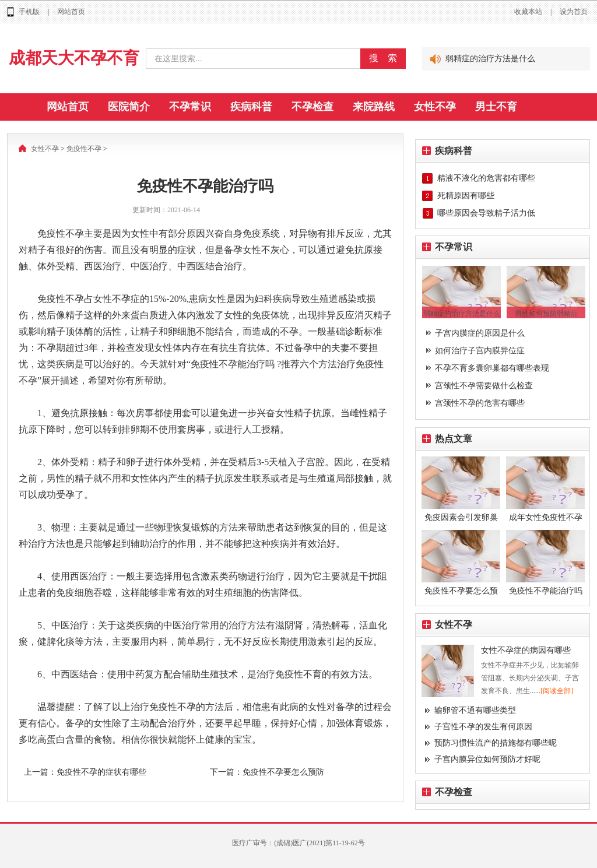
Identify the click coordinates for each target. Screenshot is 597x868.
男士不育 (496, 107)
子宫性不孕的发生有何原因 (483, 727)
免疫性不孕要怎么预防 (283, 772)
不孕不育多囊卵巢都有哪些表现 (492, 368)
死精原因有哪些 (466, 196)
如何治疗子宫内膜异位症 (480, 351)
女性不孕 (435, 107)
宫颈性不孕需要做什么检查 (484, 386)
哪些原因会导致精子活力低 (486, 213)
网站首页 (71, 12)
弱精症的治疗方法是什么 (490, 59)
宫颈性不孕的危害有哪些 (480, 403)
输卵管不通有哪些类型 (475, 710)
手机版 (29, 12)
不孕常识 (190, 107)
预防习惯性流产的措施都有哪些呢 (496, 743)
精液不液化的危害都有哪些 (486, 178)
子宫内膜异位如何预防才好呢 (487, 759)
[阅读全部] (557, 691)
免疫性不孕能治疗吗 (546, 591)
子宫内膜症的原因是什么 (480, 333)
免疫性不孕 (84, 149)
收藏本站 (528, 12)
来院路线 (374, 107)
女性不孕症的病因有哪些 (526, 650)
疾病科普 (251, 107)
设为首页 (574, 12)
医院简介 (129, 107)
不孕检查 (312, 107)
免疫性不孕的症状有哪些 (101, 772)
